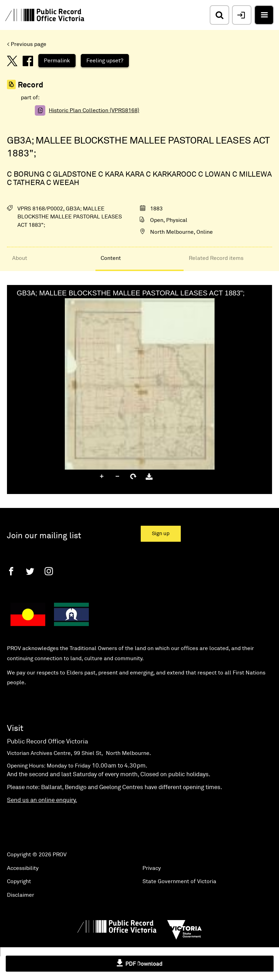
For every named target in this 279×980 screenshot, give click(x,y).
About (20, 258)
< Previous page (27, 44)
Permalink (57, 61)
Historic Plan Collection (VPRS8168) (94, 110)
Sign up (161, 534)
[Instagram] (49, 571)
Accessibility (23, 868)
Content (111, 258)
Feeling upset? (105, 61)
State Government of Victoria (179, 881)
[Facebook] (11, 571)
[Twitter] (30, 571)
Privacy (152, 868)
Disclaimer (21, 895)
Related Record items (216, 258)
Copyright (19, 881)
